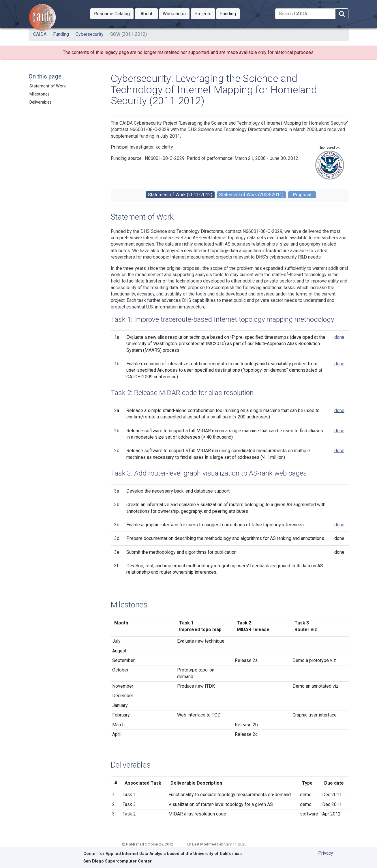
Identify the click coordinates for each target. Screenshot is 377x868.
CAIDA (40, 34)
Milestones (40, 94)
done (339, 337)
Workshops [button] (176, 13)
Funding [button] (230, 13)
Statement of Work (48, 86)
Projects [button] (205, 13)
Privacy (326, 853)
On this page (45, 76)
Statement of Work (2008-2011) (251, 195)
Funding (61, 34)
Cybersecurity (90, 34)
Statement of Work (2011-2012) (180, 195)
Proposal (302, 195)
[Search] (305, 14)
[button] (112, 14)
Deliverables (41, 102)
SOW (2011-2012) (129, 34)
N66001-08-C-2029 (165, 158)
